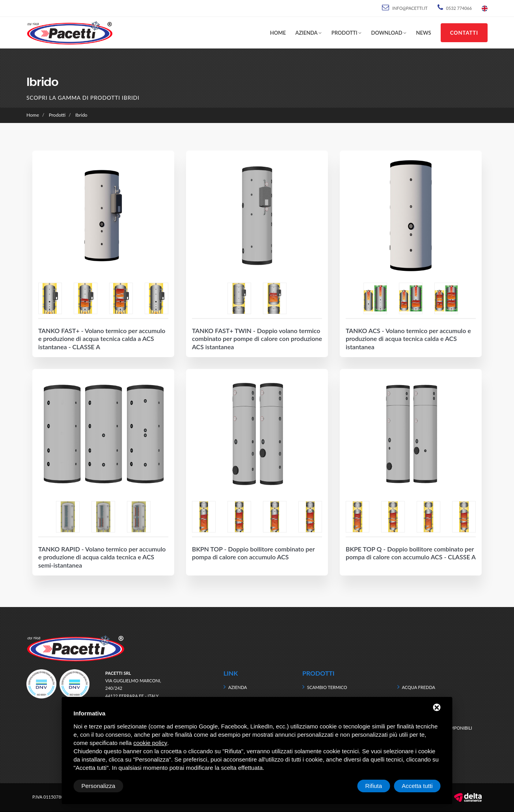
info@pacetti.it (410, 8)
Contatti (464, 33)
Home (278, 33)
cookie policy (150, 743)
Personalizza (99, 786)
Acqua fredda (419, 687)
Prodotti (345, 33)
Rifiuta (374, 786)
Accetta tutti (417, 786)
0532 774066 (459, 8)
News (424, 33)
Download (387, 33)
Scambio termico (327, 687)
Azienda (306, 33)
